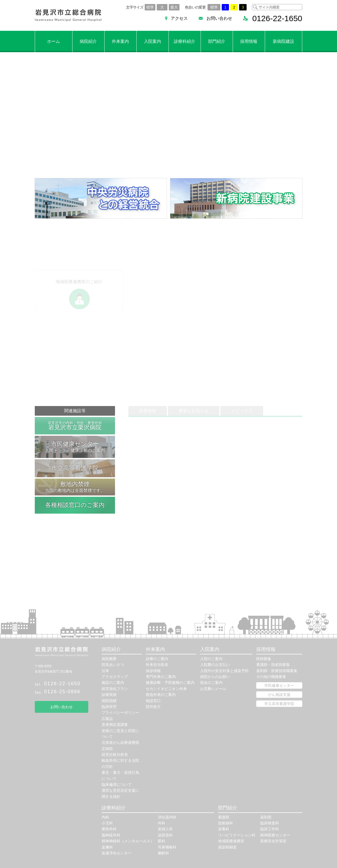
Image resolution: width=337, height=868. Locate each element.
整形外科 (109, 829)
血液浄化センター (117, 853)
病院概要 (109, 659)
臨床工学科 (270, 829)
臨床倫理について (117, 784)
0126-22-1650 (62, 684)
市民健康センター (279, 685)
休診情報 (153, 671)
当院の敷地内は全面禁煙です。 (75, 487)
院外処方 (153, 707)
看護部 (224, 817)
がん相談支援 (279, 695)
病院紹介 (88, 41)
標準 (150, 7)
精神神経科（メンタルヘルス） (128, 841)
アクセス (179, 18)
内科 (105, 817)
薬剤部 (266, 817)
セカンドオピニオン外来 (166, 689)
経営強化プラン (115, 689)
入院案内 (152, 41)
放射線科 (225, 823)
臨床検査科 (270, 823)
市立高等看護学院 (75, 468)
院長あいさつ (113, 665)
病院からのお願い (215, 677)
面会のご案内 (211, 683)
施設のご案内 (113, 683)
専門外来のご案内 (161, 677)
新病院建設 (284, 41)
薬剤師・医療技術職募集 (277, 671)
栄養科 (224, 829)
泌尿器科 (165, 835)
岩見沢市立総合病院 (68, 15)
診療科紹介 (185, 41)
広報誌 (107, 719)
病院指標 (109, 701)
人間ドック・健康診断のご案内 (75, 447)
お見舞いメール (213, 689)
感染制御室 (227, 847)
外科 (162, 823)
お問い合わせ (219, 18)
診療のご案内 (157, 659)
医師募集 (264, 659)
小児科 (107, 823)
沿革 (105, 671)
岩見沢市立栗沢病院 (75, 426)
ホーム (53, 41)
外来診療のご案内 (62, 147)
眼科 (162, 841)
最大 (174, 7)
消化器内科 (167, 817)
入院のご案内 (211, 659)
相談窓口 (153, 701)
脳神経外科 (111, 835)
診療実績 (109, 695)
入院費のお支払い (215, 665)
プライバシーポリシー (120, 712)
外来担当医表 (157, 665)
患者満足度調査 (115, 725)
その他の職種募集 (271, 677)
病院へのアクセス (113, 147)
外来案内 (120, 41)
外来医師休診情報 (62, 158)
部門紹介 (217, 41)
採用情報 (249, 41)
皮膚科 (107, 847)
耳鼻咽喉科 (167, 847)
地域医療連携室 (231, 841)
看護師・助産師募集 (273, 665)
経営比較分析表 (115, 755)
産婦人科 (165, 829)
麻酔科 (163, 853)
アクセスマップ (115, 677)
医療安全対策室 (273, 841)
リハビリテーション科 (237, 835)
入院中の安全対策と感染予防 (224, 671)
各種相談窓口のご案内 (75, 505)
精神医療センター (275, 835)
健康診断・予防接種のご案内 (170, 683)
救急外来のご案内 (161, 695)
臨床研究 (109, 707)
